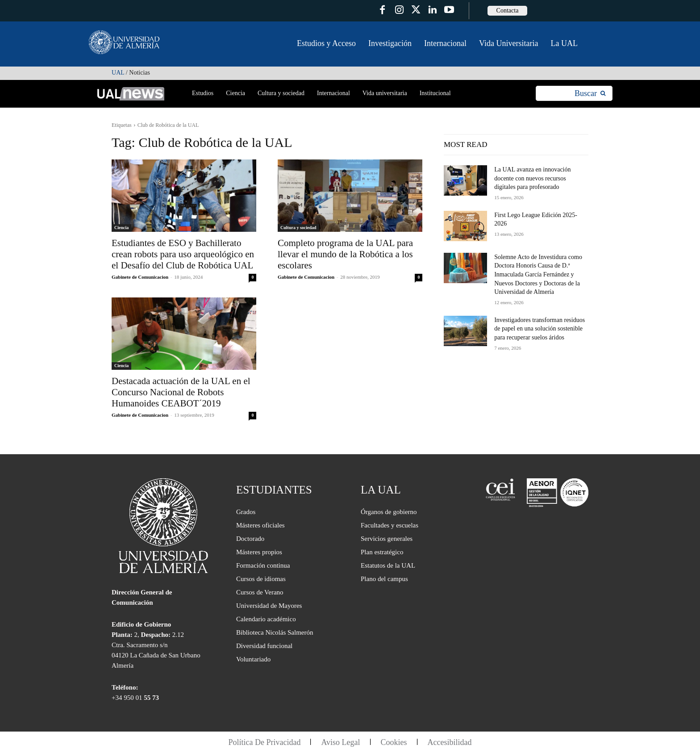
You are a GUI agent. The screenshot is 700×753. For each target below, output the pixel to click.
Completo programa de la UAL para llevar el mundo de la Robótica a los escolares (345, 254)
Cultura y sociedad (298, 228)
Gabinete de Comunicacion (140, 277)
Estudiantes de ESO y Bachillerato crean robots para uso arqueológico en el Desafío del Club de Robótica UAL (183, 254)
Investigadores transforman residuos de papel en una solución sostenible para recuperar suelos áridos (540, 329)
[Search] (590, 94)
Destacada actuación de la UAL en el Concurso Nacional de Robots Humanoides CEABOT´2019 (181, 392)
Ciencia (121, 228)
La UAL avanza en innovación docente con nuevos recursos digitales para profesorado (532, 178)
